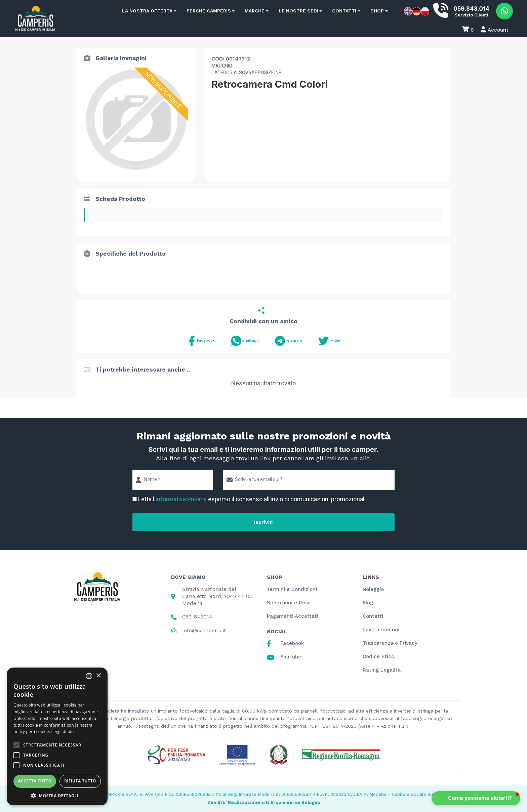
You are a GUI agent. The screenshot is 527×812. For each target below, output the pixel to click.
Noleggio (373, 589)
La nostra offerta (147, 11)
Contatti (344, 11)
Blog (368, 603)
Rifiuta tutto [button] (80, 781)
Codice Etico (378, 656)
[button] (476, 798)
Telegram (289, 341)
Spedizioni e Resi (288, 603)
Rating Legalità (382, 670)
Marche (255, 11)
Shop (377, 11)
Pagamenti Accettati (293, 616)
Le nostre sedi (298, 11)
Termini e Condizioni (292, 589)
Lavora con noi (381, 630)
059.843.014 (471, 9)
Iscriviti (264, 522)
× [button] (98, 676)
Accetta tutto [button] (35, 781)
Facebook (201, 341)
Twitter (329, 341)
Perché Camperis (209, 11)
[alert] (57, 736)
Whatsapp (245, 341)
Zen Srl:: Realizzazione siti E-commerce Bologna (264, 802)
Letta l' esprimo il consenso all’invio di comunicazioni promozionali (252, 499)
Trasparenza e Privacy (390, 643)
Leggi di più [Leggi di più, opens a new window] (63, 732)
